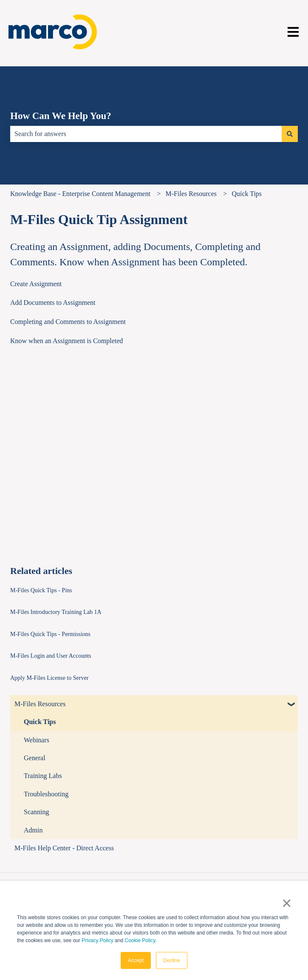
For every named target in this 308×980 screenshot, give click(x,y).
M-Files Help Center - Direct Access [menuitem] (64, 848)
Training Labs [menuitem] (43, 776)
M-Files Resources (191, 194)
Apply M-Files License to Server (49, 678)
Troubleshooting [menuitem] (46, 794)
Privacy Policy (97, 940)
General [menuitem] (35, 758)
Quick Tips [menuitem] (40, 722)
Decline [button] (172, 960)
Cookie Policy (140, 940)
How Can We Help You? (61, 116)
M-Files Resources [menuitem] (40, 704)
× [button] (287, 903)
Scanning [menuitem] (37, 812)
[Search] (290, 134)
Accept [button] (136, 960)
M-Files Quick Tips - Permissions (50, 634)
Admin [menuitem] (33, 830)
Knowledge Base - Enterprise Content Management (80, 194)
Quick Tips (247, 194)
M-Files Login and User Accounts (51, 656)
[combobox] (146, 134)
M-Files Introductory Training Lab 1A (56, 612)
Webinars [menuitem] (37, 740)
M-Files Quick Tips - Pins (41, 590)
